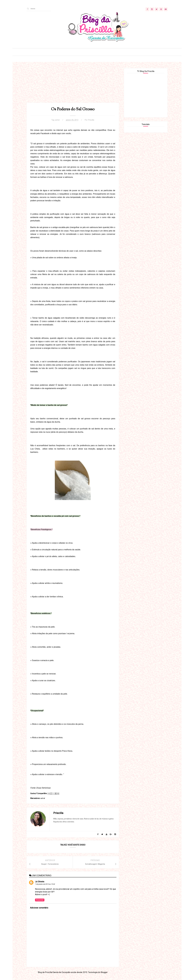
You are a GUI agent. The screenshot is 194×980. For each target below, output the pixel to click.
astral (57, 120)
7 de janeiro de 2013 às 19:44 (45, 884)
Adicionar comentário (39, 908)
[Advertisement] (73, 85)
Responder (40, 900)
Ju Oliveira (40, 882)
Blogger (104, 972)
